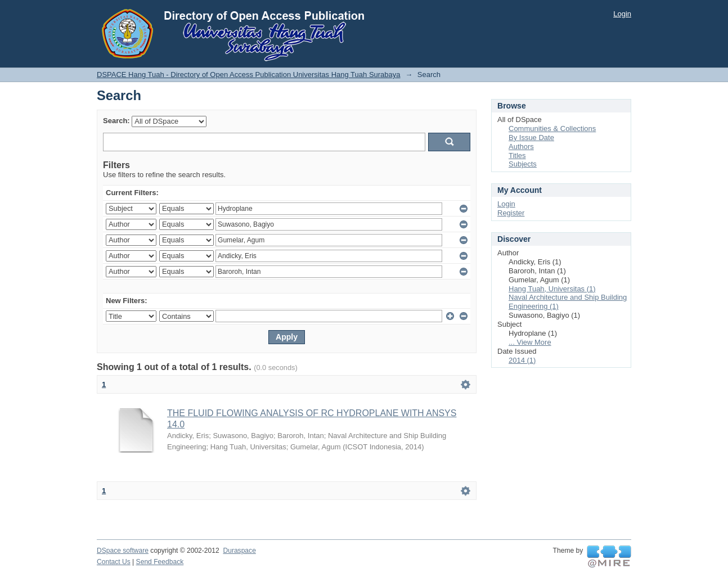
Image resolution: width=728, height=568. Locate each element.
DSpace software (123, 551)
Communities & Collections (552, 129)
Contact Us (114, 562)
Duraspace (239, 551)
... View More (530, 342)
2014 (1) (522, 360)
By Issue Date (531, 138)
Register (511, 213)
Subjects (523, 164)
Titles (517, 155)
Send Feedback (160, 562)
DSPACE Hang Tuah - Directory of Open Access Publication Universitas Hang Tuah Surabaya (249, 75)
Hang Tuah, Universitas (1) (552, 289)
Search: (116, 121)
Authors (521, 146)
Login (622, 14)
